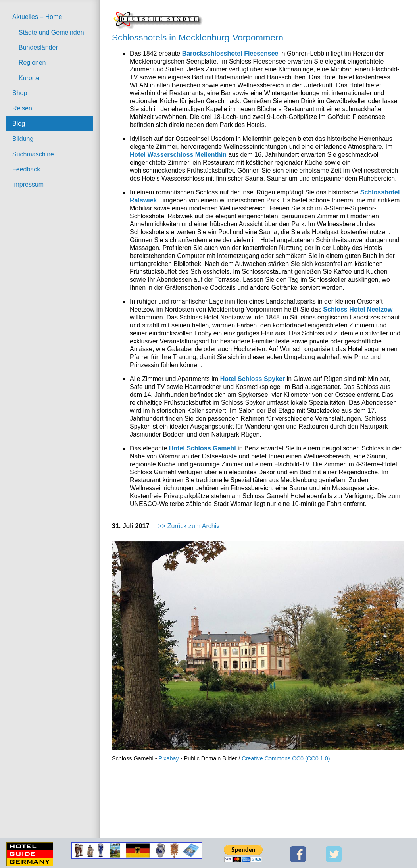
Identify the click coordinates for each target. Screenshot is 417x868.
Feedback (26, 169)
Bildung (23, 139)
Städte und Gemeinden (51, 32)
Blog (19, 124)
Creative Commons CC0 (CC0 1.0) (286, 758)
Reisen (22, 108)
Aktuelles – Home (37, 17)
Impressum (28, 184)
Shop (20, 93)
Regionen (32, 63)
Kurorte (29, 78)
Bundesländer (38, 47)
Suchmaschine (33, 154)
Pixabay (169, 758)
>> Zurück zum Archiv (189, 526)
